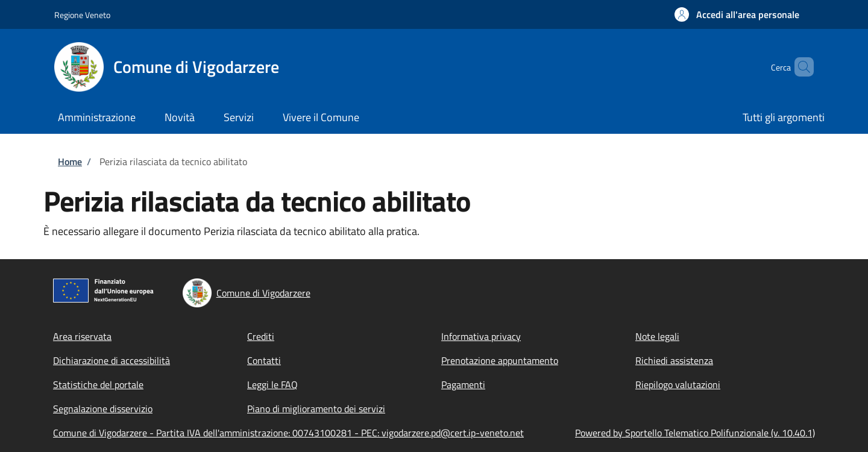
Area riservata (82, 336)
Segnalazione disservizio (103, 409)
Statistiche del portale (98, 385)
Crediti (261, 336)
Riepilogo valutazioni (678, 385)
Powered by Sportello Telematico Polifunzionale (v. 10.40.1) (695, 433)
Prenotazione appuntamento (500, 360)
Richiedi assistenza (674, 360)
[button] (737, 14)
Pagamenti (463, 385)
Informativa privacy (481, 336)
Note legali (657, 336)
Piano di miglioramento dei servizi (316, 409)
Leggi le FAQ (272, 385)
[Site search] (799, 67)
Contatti (264, 360)
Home (70, 162)
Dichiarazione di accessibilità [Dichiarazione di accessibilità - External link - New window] (112, 360)
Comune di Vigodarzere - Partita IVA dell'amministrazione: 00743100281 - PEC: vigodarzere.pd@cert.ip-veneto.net (288, 433)
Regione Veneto (82, 15)
